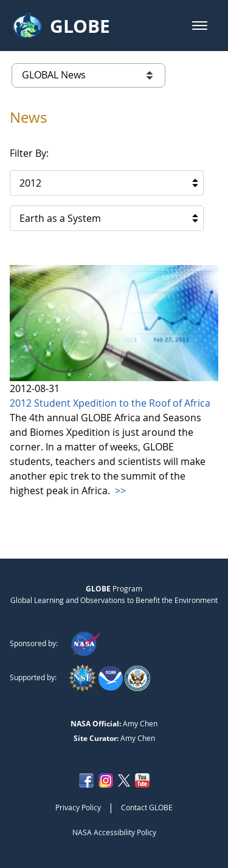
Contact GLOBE (147, 807)
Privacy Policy (78, 807)
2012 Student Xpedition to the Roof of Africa (110, 403)
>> (119, 491)
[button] (200, 26)
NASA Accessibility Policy (114, 832)
